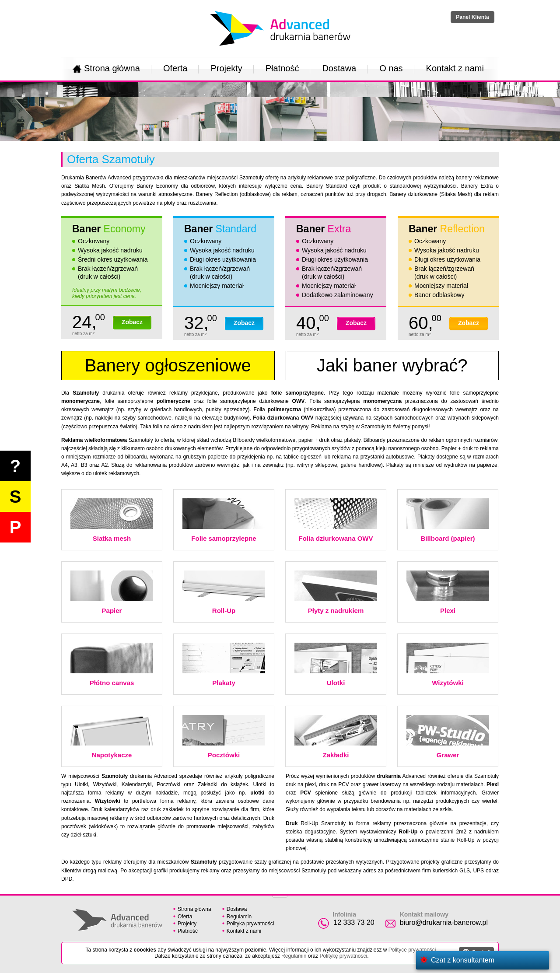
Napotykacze (112, 737)
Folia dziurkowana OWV (336, 520)
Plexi (448, 592)
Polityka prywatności (250, 924)
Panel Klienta (472, 17)
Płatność (282, 68)
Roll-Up (224, 592)
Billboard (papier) (448, 520)
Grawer (448, 737)
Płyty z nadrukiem (336, 592)
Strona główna (106, 68)
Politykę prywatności (343, 956)
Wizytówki (448, 665)
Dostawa (339, 68)
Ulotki (336, 665)
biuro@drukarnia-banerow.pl (444, 922)
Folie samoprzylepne (224, 520)
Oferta (175, 68)
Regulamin (239, 917)
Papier (112, 592)
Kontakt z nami (455, 68)
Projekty (226, 68)
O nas (391, 68)
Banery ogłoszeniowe (168, 365)
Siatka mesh (112, 520)
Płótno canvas (112, 665)
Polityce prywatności (412, 950)
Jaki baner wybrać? (392, 365)
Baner (109, 229)
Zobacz (132, 322)
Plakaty (224, 665)
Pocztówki (224, 737)
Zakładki (336, 737)
